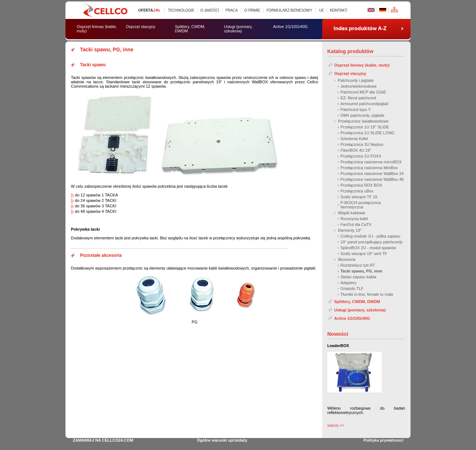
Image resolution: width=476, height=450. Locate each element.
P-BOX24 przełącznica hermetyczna (361, 205)
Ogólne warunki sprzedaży (222, 440)
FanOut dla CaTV (356, 224)
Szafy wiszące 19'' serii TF (364, 254)
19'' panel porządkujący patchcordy (371, 242)
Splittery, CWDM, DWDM (357, 302)
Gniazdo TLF (352, 288)
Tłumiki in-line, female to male (367, 294)
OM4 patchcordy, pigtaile (362, 115)
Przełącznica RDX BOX (361, 185)
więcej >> (336, 425)
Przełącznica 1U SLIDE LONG (367, 133)
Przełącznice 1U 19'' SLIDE (365, 127)
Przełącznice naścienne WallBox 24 (372, 174)
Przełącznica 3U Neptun (362, 144)
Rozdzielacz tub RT (358, 265)
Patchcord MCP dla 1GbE (363, 92)
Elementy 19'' (350, 230)
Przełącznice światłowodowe (363, 121)
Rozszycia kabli (354, 219)
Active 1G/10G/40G (352, 318)
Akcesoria (347, 259)
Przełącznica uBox (357, 191)
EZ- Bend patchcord (358, 98)
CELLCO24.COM (117, 440)
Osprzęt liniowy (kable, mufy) (362, 65)
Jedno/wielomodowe (359, 86)
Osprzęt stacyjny (350, 73)
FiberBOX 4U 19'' (356, 150)
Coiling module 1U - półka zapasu (370, 236)
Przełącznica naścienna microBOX (371, 162)
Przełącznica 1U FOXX (361, 156)
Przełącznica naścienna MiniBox (369, 168)
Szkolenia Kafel (354, 139)
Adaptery (348, 283)
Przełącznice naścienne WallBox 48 (372, 179)
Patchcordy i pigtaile (356, 80)
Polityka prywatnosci (383, 440)
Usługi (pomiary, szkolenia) (360, 310)
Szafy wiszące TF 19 (359, 197)
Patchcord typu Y (356, 109)
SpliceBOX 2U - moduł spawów (368, 248)
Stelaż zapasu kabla (358, 277)
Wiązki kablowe (352, 213)
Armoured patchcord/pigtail (364, 104)
